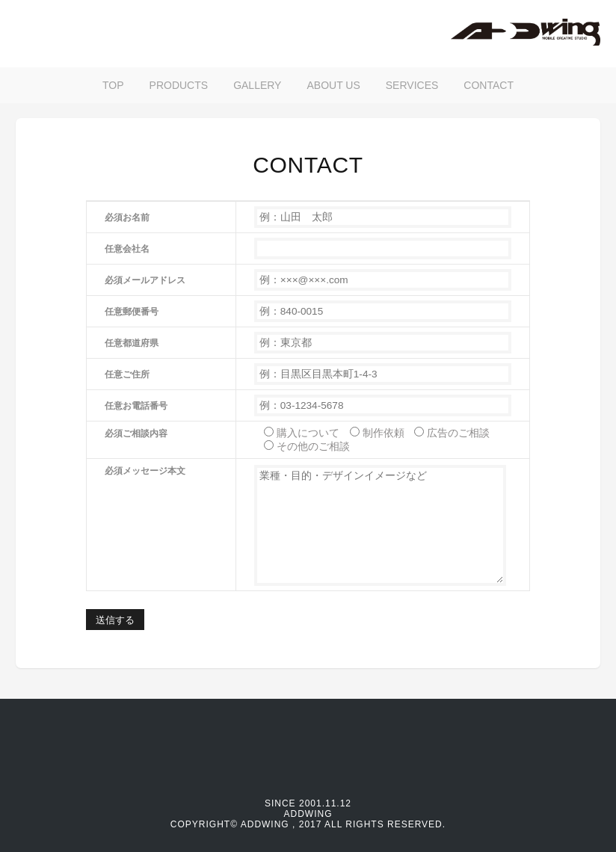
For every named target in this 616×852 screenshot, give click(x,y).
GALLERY (257, 85)
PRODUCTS (179, 85)
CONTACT (489, 85)
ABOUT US (333, 85)
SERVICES (412, 85)
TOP (113, 85)
